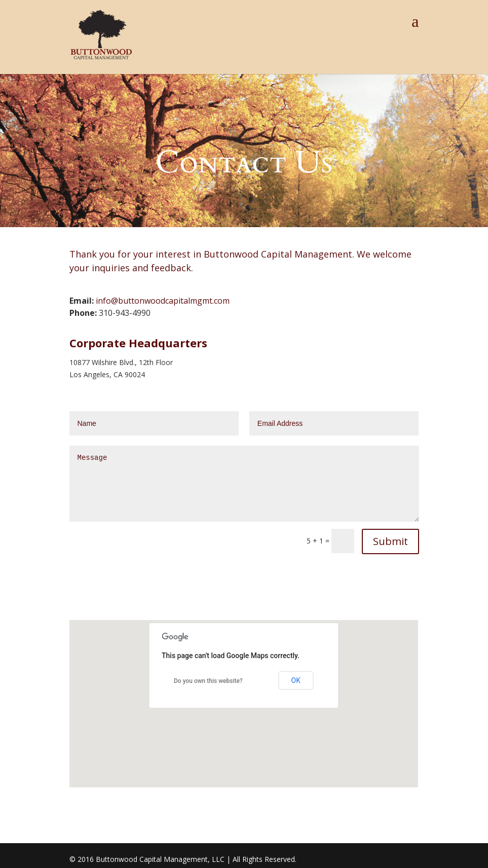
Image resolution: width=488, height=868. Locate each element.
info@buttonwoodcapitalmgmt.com (163, 301)
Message (244, 484)
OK (296, 680)
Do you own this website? (208, 681)
